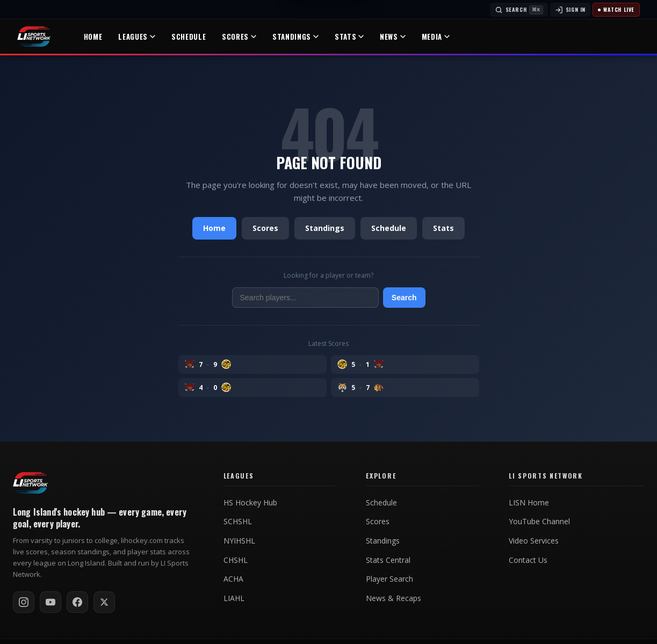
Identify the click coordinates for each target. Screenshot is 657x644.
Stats (349, 37)
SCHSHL (238, 522)
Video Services (534, 541)
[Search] (519, 10)
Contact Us (528, 560)
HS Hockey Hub (250, 503)
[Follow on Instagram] (24, 602)
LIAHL (234, 598)
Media (436, 37)
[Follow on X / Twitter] (104, 602)
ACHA (233, 579)
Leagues (137, 37)
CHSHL (236, 560)
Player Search (389, 579)
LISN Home (529, 503)
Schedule (189, 37)
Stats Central (388, 560)
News (393, 37)
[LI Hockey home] (30, 483)
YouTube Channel (539, 522)
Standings (295, 37)
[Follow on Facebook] (77, 602)
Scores (239, 37)
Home (93, 37)
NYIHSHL (239, 541)
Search (404, 298)
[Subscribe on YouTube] (50, 602)
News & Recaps (394, 598)
